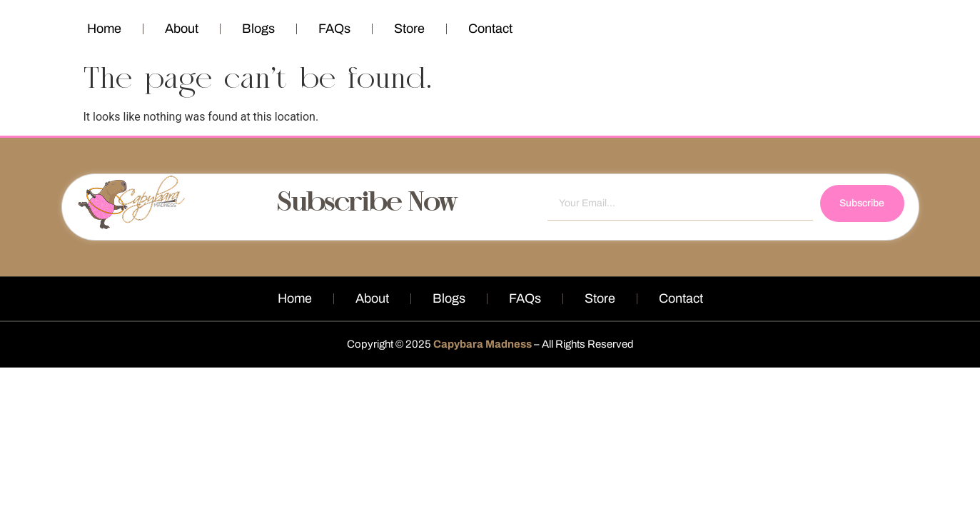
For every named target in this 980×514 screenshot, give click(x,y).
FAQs (334, 29)
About (182, 29)
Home (104, 29)
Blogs (258, 29)
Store (409, 29)
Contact (490, 29)
